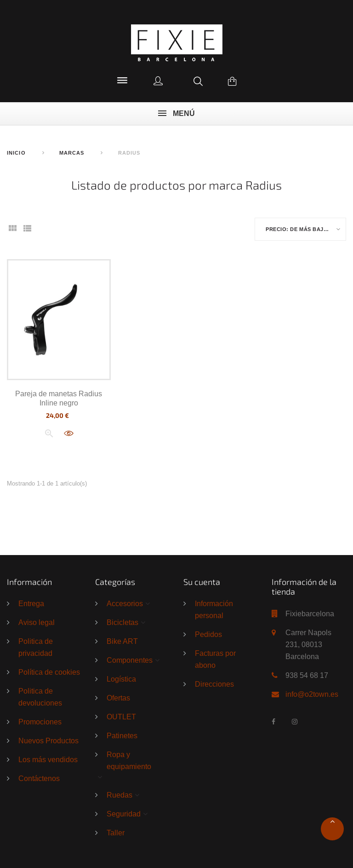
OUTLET (121, 717)
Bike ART (122, 642)
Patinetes (122, 736)
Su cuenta (202, 582)
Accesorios (125, 604)
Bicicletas (122, 623)
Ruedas (120, 795)
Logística (121, 679)
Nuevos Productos (48, 741)
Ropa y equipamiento (129, 761)
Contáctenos (39, 779)
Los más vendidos (48, 760)
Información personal (214, 610)
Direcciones (214, 684)
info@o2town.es (312, 694)
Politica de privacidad (36, 648)
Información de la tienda (304, 587)
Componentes (130, 660)
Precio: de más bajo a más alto (306, 230)
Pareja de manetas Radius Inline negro (59, 398)
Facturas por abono (215, 660)
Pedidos (208, 635)
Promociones (40, 722)
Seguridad (124, 814)
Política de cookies (49, 672)
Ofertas (118, 698)
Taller (116, 833)
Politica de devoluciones (40, 697)
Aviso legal (37, 623)
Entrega (31, 604)
